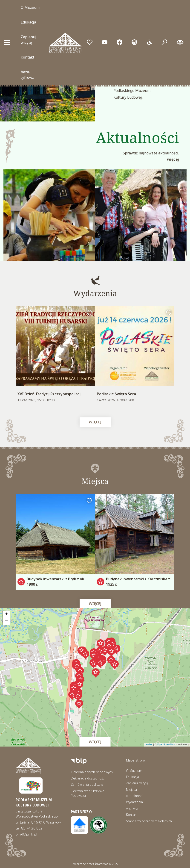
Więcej (173, 159)
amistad (102, 864)
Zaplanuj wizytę (29, 40)
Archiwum (133, 808)
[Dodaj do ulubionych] (89, 313)
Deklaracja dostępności (88, 778)
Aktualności (134, 796)
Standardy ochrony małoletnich (149, 821)
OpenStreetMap (166, 744)
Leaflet (149, 744)
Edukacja (28, 22)
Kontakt (27, 57)
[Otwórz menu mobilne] (7, 42)
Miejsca (131, 790)
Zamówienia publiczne (87, 784)
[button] (109, 646)
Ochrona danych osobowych (92, 772)
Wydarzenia (134, 802)
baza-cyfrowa (27, 75)
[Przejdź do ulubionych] (90, 43)
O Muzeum (30, 7)
